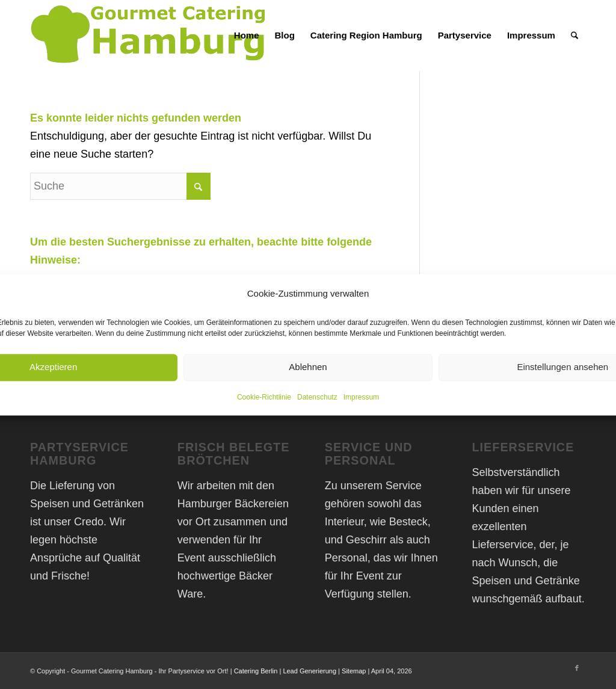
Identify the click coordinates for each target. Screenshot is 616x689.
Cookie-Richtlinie (264, 397)
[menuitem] (247, 36)
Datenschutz (317, 397)
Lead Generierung (310, 671)
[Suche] (574, 36)
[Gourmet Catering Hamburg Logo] (150, 36)
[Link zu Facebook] (577, 668)
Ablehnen (308, 367)
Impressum (361, 397)
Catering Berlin (256, 671)
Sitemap (354, 671)
